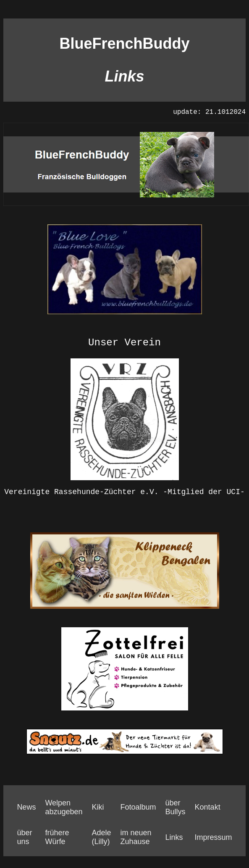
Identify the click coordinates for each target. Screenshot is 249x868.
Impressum (214, 837)
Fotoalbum (138, 807)
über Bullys (176, 807)
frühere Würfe (57, 837)
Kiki (98, 807)
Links (174, 837)
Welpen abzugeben (64, 807)
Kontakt (208, 807)
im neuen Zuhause (136, 837)
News (26, 807)
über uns (24, 837)
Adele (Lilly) (101, 837)
